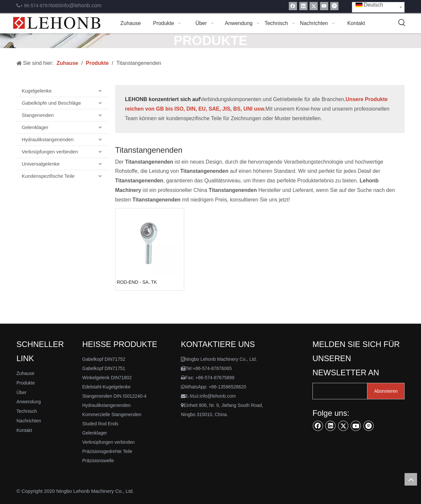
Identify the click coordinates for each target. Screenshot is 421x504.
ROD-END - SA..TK (137, 282)
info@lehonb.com (81, 5)
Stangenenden (38, 115)
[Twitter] (314, 6)
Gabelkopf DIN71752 (104, 359)
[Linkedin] (303, 6)
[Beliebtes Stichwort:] (402, 23)
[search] (338, 391)
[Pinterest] (334, 6)
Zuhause (25, 373)
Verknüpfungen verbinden (50, 152)
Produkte (26, 383)
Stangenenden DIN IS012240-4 (114, 396)
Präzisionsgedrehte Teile (107, 451)
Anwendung (29, 402)
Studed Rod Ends (100, 424)
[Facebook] (293, 6)
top (411, 479)
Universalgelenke (41, 164)
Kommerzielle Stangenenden (112, 414)
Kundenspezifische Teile (48, 176)
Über (21, 392)
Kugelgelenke (37, 91)
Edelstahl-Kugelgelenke (106, 387)
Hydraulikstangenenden (48, 139)
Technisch (27, 411)
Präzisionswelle (98, 461)
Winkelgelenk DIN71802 (107, 378)
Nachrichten (29, 421)
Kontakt (24, 430)
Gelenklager (35, 127)
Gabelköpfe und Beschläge (51, 103)
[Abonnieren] (386, 391)
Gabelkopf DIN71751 (104, 368)
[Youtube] (324, 6)
